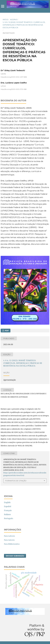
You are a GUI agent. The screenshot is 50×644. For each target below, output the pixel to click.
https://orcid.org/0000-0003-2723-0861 (14, 89)
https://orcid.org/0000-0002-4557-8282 (14, 77)
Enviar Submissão (15, 556)
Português (9, 518)
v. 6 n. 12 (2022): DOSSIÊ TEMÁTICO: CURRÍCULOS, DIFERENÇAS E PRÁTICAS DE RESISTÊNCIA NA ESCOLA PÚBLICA (24, 25)
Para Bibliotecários (12, 544)
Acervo (14, 19)
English (7, 502)
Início (6, 19)
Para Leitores (9, 536)
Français (8, 510)
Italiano (7, 514)
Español (8, 506)
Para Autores (9, 540)
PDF (6, 331)
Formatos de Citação (16, 481)
